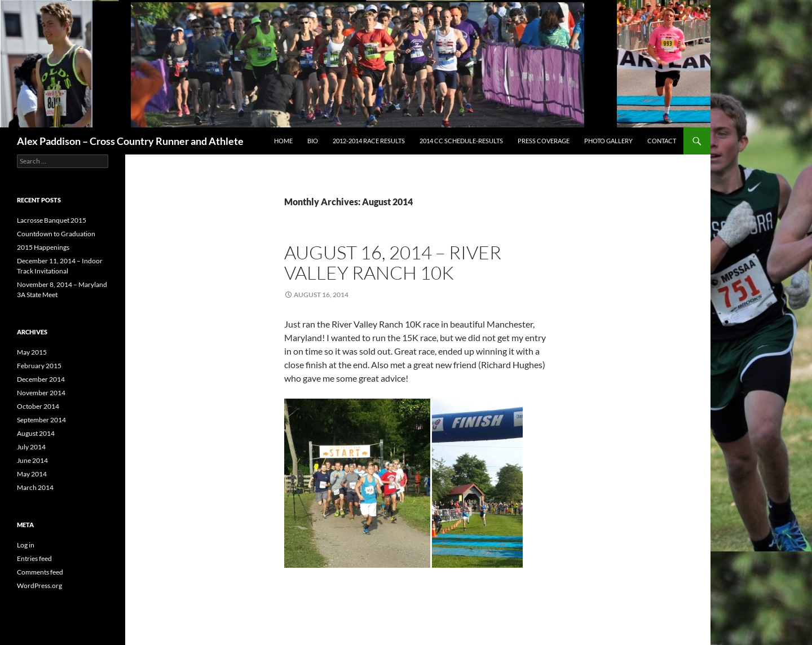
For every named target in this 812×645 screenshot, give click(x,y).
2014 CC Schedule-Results (461, 141)
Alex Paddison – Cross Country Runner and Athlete (130, 141)
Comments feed (40, 572)
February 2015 (39, 366)
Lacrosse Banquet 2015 (52, 220)
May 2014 (32, 474)
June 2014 (32, 460)
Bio (313, 141)
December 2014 (41, 379)
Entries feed (34, 558)
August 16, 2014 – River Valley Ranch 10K (393, 262)
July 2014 (31, 447)
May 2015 (32, 352)
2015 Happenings (43, 247)
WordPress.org (39, 586)
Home (283, 141)
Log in (26, 545)
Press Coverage (544, 141)
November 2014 (41, 393)
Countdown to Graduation (56, 234)
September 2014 (41, 420)
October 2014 (38, 406)
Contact (662, 141)
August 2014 (36, 433)
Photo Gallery (608, 141)
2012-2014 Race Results (369, 141)
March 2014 (35, 487)
